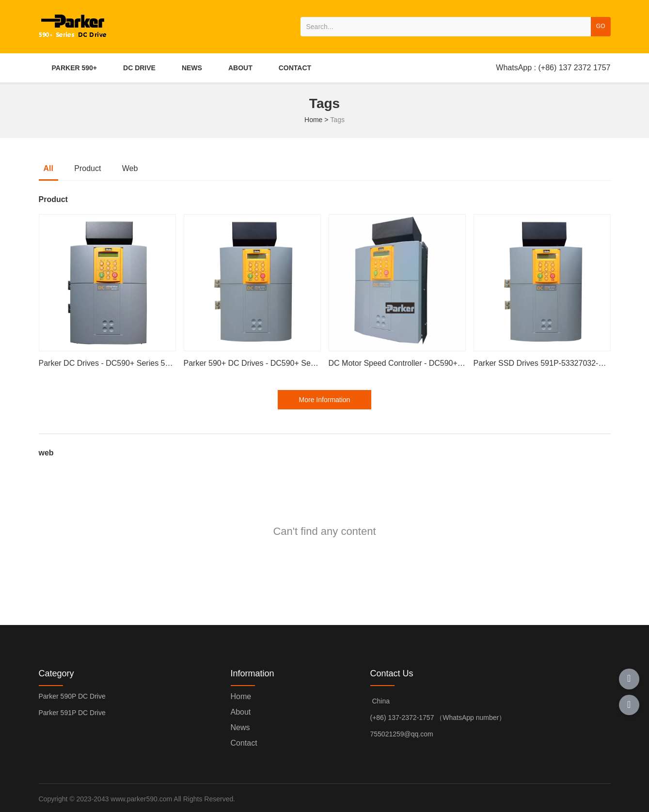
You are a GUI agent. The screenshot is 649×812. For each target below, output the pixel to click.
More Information (325, 400)
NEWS (192, 68)
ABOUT (240, 68)
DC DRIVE (139, 68)
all (48, 168)
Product (87, 168)
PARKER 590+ (75, 68)
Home (314, 120)
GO (601, 26)
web (130, 168)
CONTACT (295, 68)
